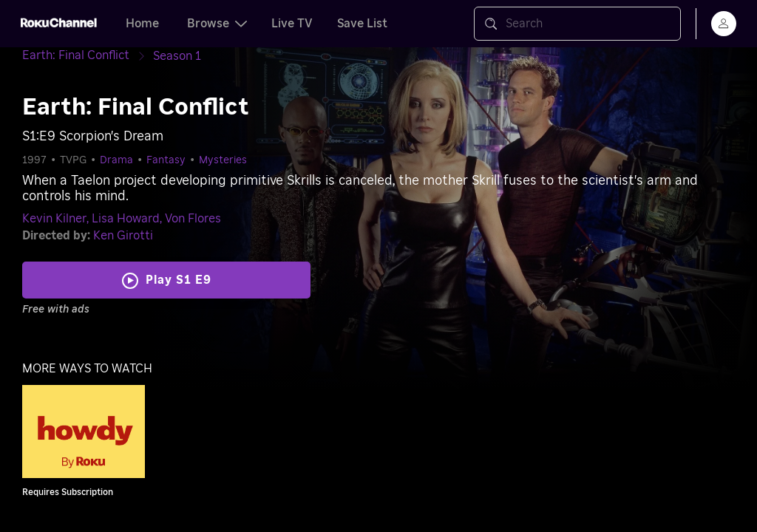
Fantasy (166, 160)
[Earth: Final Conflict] (88, 56)
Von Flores (193, 219)
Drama (116, 160)
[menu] (724, 24)
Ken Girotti (123, 236)
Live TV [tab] (292, 24)
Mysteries (223, 160)
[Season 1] (177, 56)
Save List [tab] (362, 24)
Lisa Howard (126, 219)
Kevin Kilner (54, 219)
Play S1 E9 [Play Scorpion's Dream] (179, 280)
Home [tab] (142, 24)
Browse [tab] (217, 24)
